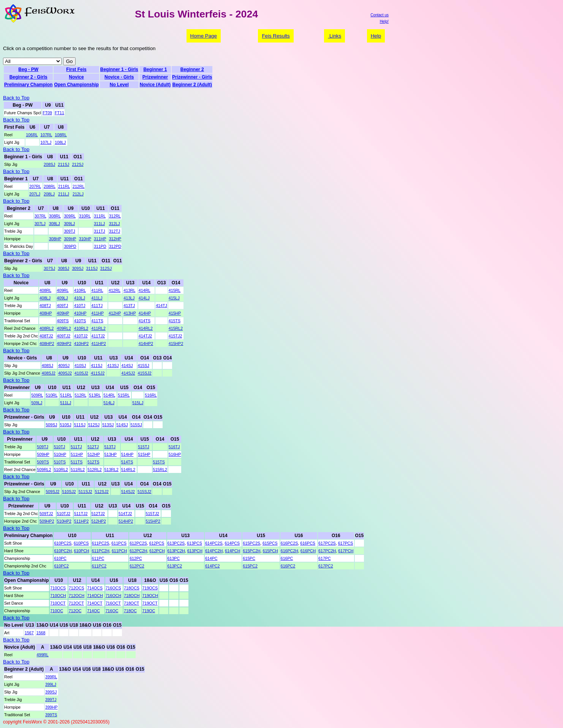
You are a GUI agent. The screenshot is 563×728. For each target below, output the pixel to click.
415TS (175, 321)
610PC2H (63, 551)
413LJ (129, 298)
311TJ (100, 231)
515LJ (138, 403)
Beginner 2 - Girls (28, 77)
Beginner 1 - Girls (119, 69)
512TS (93, 462)
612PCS (157, 543)
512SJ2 (102, 492)
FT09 (47, 113)
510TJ (60, 447)
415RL (175, 290)
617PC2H (327, 551)
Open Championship (76, 85)
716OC (112, 611)
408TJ (45, 306)
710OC (57, 611)
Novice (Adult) (155, 85)
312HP (115, 239)
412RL (115, 290)
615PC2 (250, 566)
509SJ (51, 425)
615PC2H (251, 551)
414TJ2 (145, 336)
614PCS (232, 543)
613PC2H (176, 551)
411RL (97, 290)
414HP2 (146, 344)
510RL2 (61, 470)
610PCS (81, 543)
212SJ (77, 164)
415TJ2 (176, 336)
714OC (93, 611)
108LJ (60, 142)
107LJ (46, 142)
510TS (60, 462)
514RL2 (128, 470)
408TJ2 (46, 336)
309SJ (77, 268)
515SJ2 (144, 492)
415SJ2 (145, 373)
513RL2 (111, 470)
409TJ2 (64, 336)
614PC (211, 558)
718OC (130, 611)
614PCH (232, 551)
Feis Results (276, 36)
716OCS (113, 588)
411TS (97, 321)
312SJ (106, 268)
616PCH (308, 551)
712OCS (77, 588)
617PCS (346, 543)
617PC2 (326, 566)
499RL (42, 655)
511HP (77, 454)
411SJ (96, 366)
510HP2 (64, 521)
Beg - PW (28, 69)
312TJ (115, 231)
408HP (46, 313)
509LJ (37, 403)
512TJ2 (98, 514)
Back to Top (16, 98)
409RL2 (64, 328)
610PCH (82, 551)
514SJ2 (128, 492)
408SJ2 (49, 373)
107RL (46, 135)
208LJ (49, 194)
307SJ (49, 268)
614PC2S (214, 543)
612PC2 (137, 566)
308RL (55, 216)
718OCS (132, 588)
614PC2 (213, 566)
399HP (51, 707)
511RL (66, 395)
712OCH (77, 596)
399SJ (51, 692)
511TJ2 (81, 514)
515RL (124, 395)
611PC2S (101, 543)
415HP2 (176, 344)
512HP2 (99, 521)
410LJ (80, 298)
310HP (85, 239)
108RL (61, 135)
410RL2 (81, 328)
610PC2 (61, 566)
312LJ (115, 224)
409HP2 (64, 344)
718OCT (131, 603)
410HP (80, 313)
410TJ (80, 306)
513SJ (108, 425)
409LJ (62, 298)
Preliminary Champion (28, 85)
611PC (98, 558)
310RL (85, 216)
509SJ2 (52, 492)
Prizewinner (155, 77)
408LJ (45, 298)
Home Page (204, 36)
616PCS (308, 543)
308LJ (55, 224)
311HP (100, 239)
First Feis (76, 69)
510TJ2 (64, 514)
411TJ (97, 306)
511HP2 (81, 521)
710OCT (58, 603)
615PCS (270, 543)
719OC (149, 611)
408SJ (47, 366)
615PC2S (251, 543)
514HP (127, 454)
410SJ (80, 366)
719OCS (150, 588)
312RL (115, 216)
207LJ (35, 194)
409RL (63, 290)
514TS (127, 462)
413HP (130, 313)
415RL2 (176, 328)
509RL (37, 395)
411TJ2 (98, 336)
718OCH (132, 596)
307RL (40, 216)
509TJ (43, 447)
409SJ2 (65, 373)
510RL (51, 395)
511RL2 (78, 470)
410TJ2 (81, 336)
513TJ (110, 447)
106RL (32, 135)
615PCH (270, 551)
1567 (29, 633)
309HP (70, 239)
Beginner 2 (192, 69)
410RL (80, 290)
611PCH (119, 551)
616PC (287, 558)
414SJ (127, 366)
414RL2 (146, 328)
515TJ (144, 447)
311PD (100, 246)
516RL (151, 395)
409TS (63, 321)
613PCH (195, 551)
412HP (115, 313)
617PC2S (327, 543)
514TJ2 (125, 514)
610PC (60, 558)
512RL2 (94, 470)
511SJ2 (85, 492)
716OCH (113, 596)
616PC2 (288, 566)
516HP (175, 454)
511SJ (80, 425)
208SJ (49, 164)
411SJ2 (98, 373)
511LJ (66, 403)
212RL (78, 186)
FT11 (59, 113)
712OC (75, 611)
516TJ (174, 447)
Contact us (380, 15)
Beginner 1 (155, 69)
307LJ (40, 224)
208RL (50, 186)
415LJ (174, 298)
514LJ (109, 403)
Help (376, 36)
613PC (174, 558)
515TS (159, 462)
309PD (70, 246)
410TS (80, 321)
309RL (70, 216)
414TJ (161, 306)
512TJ (93, 447)
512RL (80, 395)
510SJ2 (69, 492)
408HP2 (47, 344)
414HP (145, 313)
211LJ (64, 194)
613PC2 (175, 566)
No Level (119, 85)
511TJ (76, 447)
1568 (41, 633)
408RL (45, 290)
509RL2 (44, 470)
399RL (51, 677)
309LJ (69, 224)
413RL (129, 290)
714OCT (95, 603)
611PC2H (101, 551)
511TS (77, 462)
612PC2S (138, 543)
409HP (63, 313)
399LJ (51, 684)
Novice (76, 77)
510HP (60, 454)
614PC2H (214, 551)
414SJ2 (128, 373)
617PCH (346, 551)
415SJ (144, 366)
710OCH (58, 596)
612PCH (157, 551)
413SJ (113, 366)
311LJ (99, 224)
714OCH (95, 596)
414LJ (144, 298)
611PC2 (99, 566)
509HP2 (47, 521)
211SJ (63, 164)
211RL (64, 186)
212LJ (78, 194)
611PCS (119, 543)
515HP (144, 454)
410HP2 (81, 344)
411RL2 (99, 328)
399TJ (51, 700)
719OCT (150, 603)
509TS (43, 462)
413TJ (129, 306)
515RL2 (160, 470)
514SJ (122, 425)
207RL (35, 186)
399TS (51, 715)
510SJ (66, 425)
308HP (55, 239)
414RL (145, 290)
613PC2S (176, 543)
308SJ (63, 268)
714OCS (95, 588)
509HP (43, 454)
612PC (136, 558)
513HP (111, 454)
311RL (100, 216)
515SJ (136, 425)
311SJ (92, 268)
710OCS (58, 588)
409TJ (63, 306)
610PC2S (63, 543)
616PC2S (289, 543)
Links (334, 36)
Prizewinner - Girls (192, 77)
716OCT (113, 603)
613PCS (195, 543)
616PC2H (289, 551)
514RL (109, 395)
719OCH (150, 596)
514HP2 (126, 521)
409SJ (64, 366)
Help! (384, 21)
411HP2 (99, 344)
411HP (98, 313)
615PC (249, 558)
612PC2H (138, 551)
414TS (145, 321)
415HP (175, 313)
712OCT (76, 603)
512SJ (94, 425)
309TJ (70, 231)
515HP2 (153, 521)
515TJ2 (153, 514)
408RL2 (47, 328)
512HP (93, 454)
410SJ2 (81, 373)
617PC (325, 558)
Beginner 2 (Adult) (192, 85)
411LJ (97, 298)
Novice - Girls (119, 77)
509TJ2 (46, 514)
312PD (115, 246)
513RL (95, 395)
